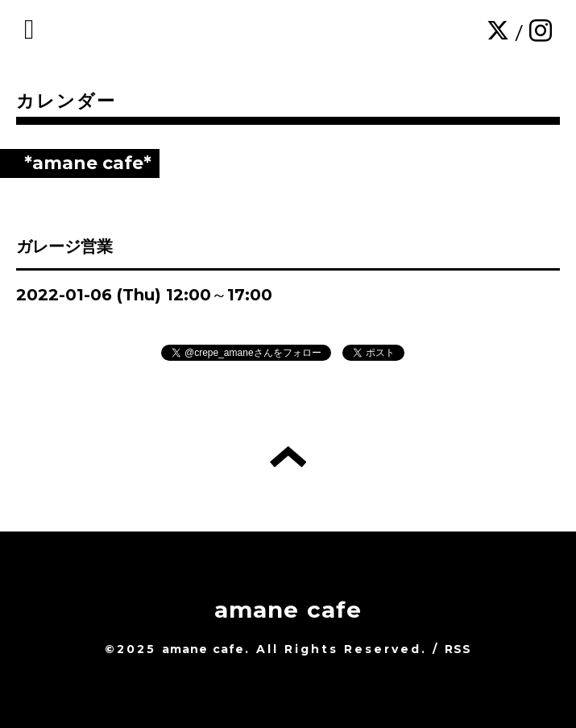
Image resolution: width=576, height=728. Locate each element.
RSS (458, 649)
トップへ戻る (288, 457)
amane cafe (288, 610)
